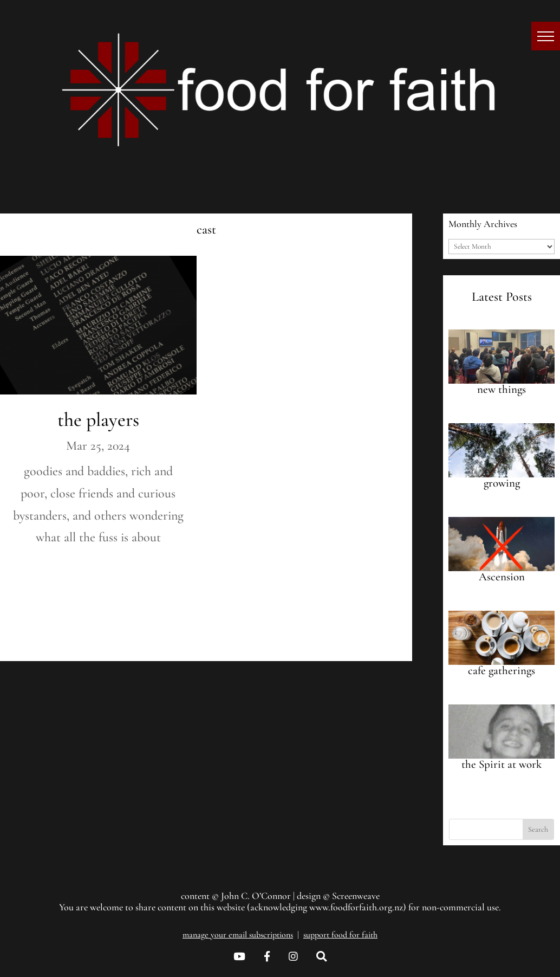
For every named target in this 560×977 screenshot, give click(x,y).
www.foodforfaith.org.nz (356, 907)
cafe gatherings (502, 671)
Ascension (502, 577)
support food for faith (340, 935)
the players (98, 420)
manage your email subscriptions (238, 935)
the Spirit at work (502, 764)
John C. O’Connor (256, 896)
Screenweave (356, 896)
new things (502, 389)
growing (502, 483)
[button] (546, 36)
